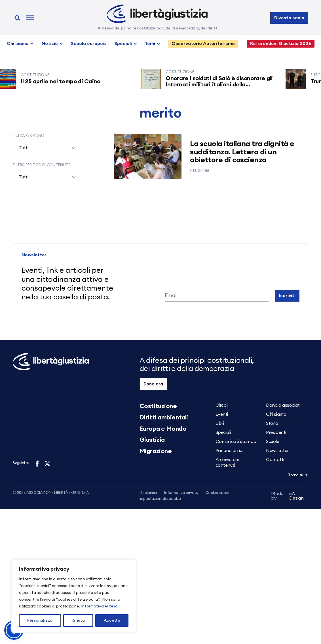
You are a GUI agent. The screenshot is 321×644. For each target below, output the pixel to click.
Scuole (273, 442)
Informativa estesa (99, 606)
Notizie (50, 44)
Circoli (222, 405)
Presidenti (276, 432)
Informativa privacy (181, 493)
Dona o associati (283, 405)
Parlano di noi (229, 451)
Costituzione (158, 406)
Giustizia (152, 440)
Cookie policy (217, 493)
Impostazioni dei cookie (160, 499)
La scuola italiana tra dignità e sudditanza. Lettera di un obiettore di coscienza (242, 152)
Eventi (222, 414)
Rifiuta (78, 620)
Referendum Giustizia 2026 (281, 44)
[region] (74, 596)
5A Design (287, 497)
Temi (150, 44)
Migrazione (156, 451)
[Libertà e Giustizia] (157, 14)
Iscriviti (287, 296)
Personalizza (40, 620)
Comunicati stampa (236, 442)
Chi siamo (18, 44)
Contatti (275, 460)
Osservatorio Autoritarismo (203, 44)
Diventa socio (289, 18)
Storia (272, 423)
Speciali (123, 44)
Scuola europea (88, 44)
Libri (220, 423)
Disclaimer (148, 493)
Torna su (298, 475)
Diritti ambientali (164, 417)
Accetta (112, 620)
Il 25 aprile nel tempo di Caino (63, 82)
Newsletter (277, 451)
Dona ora (153, 384)
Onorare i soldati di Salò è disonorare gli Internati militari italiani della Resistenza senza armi (222, 85)
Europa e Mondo (163, 429)
